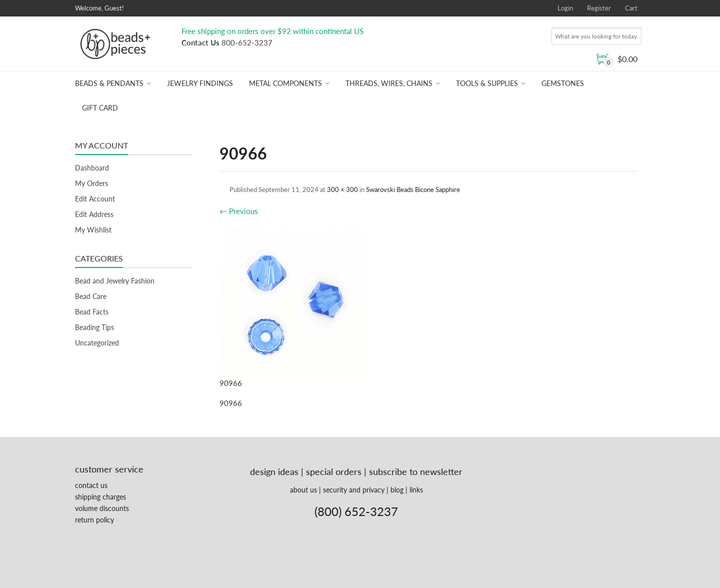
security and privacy (354, 490)
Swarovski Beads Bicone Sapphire (413, 189)
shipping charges (100, 497)
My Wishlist (93, 230)
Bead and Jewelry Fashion (115, 281)
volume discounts (102, 508)
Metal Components (285, 83)
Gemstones (563, 83)
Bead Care (91, 296)
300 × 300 (342, 189)
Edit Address (94, 214)
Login (565, 8)
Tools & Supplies (487, 83)
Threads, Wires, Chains (389, 83)
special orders (334, 471)
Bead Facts (92, 312)
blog (397, 490)
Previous (239, 211)
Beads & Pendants (109, 83)
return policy (94, 520)
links (416, 490)
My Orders (91, 183)
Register (599, 8)
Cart (631, 8)
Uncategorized (97, 343)
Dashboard (92, 168)
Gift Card (100, 108)
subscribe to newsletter (416, 471)
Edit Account (95, 199)
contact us (91, 485)
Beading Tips (94, 327)
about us (303, 490)
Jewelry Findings (200, 83)
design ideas (274, 471)
